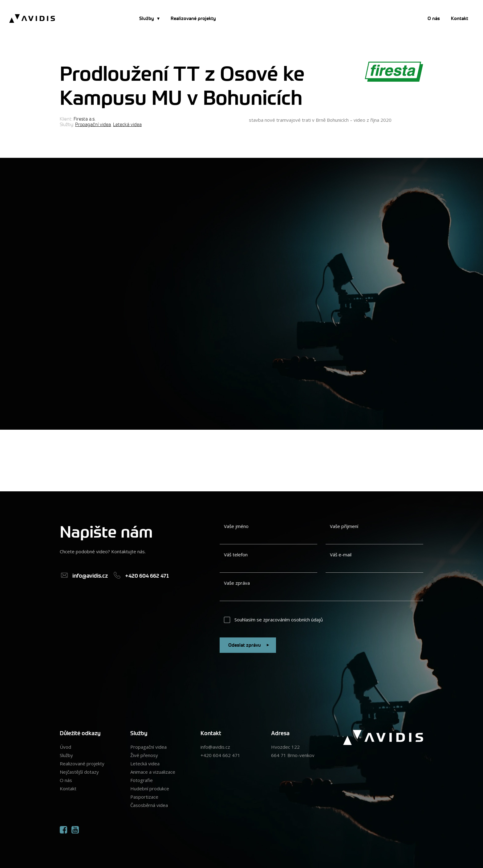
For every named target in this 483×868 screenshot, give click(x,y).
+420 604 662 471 (220, 755)
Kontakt (460, 18)
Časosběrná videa (149, 805)
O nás (434, 18)
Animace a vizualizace (153, 772)
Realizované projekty (193, 18)
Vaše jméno (236, 526)
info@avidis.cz (215, 747)
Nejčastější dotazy (79, 772)
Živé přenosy (144, 755)
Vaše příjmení (344, 526)
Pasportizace (144, 797)
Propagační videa (93, 124)
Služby (147, 18)
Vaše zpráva (237, 583)
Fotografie (142, 780)
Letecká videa (127, 124)
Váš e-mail (341, 555)
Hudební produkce (150, 788)
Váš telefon (236, 555)
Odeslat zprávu (250, 645)
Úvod (65, 747)
